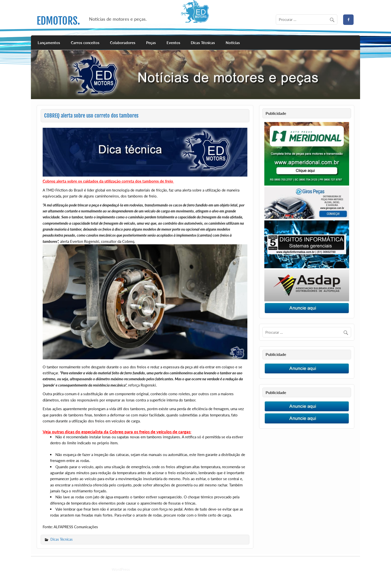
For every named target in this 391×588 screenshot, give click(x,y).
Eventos (173, 43)
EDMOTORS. (58, 21)
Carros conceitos (85, 43)
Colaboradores (123, 43)
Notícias (233, 43)
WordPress (121, 569)
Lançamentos (49, 43)
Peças (151, 43)
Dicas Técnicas (203, 43)
